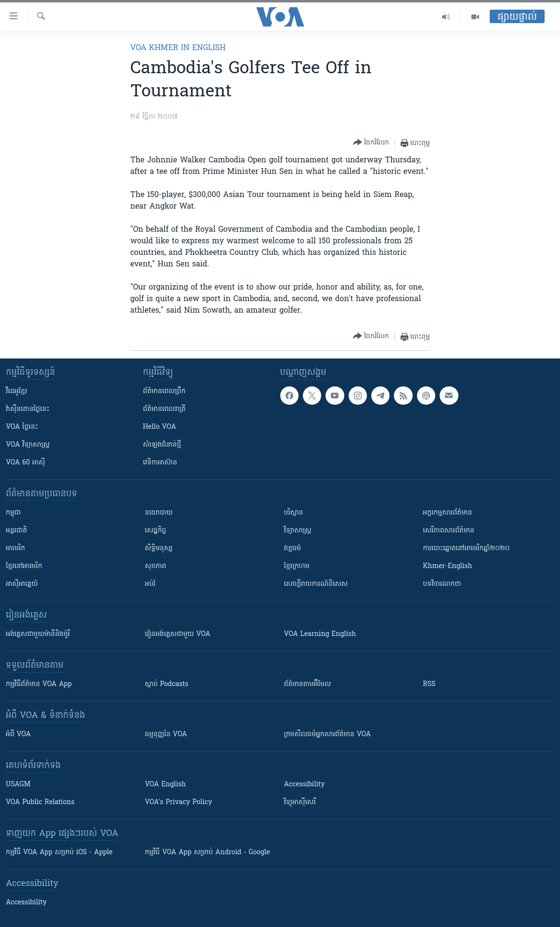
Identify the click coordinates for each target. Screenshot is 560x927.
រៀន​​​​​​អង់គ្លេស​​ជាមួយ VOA (178, 634)
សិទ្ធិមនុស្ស (159, 549)
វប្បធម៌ (293, 549)
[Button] (371, 143)
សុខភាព (156, 566)
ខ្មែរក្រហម (297, 566)
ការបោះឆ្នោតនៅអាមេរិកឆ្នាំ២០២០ (466, 549)
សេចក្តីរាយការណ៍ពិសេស (316, 584)
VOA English (165, 785)
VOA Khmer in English (178, 48)
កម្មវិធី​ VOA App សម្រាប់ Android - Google (208, 853)
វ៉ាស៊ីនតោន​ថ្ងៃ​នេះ (28, 409)
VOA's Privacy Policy (179, 802)
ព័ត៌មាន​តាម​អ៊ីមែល (308, 684)
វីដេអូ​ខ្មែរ (16, 391)
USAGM (18, 785)
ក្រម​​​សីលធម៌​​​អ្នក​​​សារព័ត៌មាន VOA (328, 735)
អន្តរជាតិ (16, 531)
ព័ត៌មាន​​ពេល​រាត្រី (164, 409)
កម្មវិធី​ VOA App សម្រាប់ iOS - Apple (59, 853)
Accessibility (305, 785)
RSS (429, 684)
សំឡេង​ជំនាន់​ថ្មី (162, 445)
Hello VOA (160, 427)
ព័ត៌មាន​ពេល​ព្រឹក (164, 391)
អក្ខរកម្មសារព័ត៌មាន (447, 513)
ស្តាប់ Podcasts (167, 684)
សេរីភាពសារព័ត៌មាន (449, 531)
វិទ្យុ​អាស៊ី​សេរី (300, 802)
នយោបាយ (159, 513)
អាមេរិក (15, 549)
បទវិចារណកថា (442, 584)
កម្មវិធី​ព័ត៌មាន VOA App (39, 684)
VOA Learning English (320, 634)
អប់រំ (150, 584)
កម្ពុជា (13, 513)
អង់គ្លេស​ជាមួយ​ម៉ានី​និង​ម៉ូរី (38, 634)
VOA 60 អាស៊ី (26, 463)
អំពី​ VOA (18, 735)
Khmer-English (447, 566)
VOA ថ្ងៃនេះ (22, 427)
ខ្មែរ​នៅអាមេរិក (24, 566)
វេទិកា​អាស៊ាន (160, 463)
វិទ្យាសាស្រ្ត (298, 531)
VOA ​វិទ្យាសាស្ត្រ (28, 445)
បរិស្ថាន (294, 513)
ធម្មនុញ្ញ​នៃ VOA (166, 735)
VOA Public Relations (40, 802)
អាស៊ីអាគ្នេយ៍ (22, 584)
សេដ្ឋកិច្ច (156, 531)
